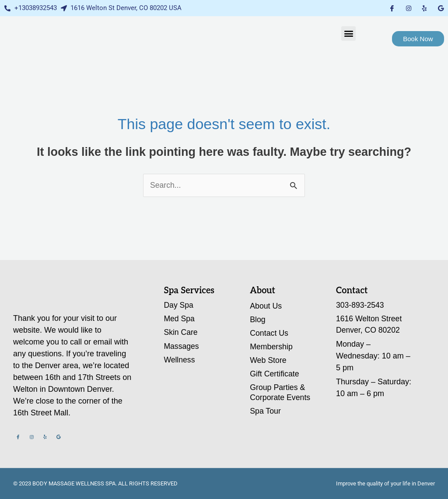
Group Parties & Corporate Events (280, 394)
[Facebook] (392, 8)
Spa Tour (266, 412)
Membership (271, 347)
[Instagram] (409, 8)
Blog (258, 320)
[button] (348, 33)
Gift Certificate (275, 375)
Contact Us (269, 334)
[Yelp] (425, 8)
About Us (266, 306)
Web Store (268, 361)
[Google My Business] (441, 8)
